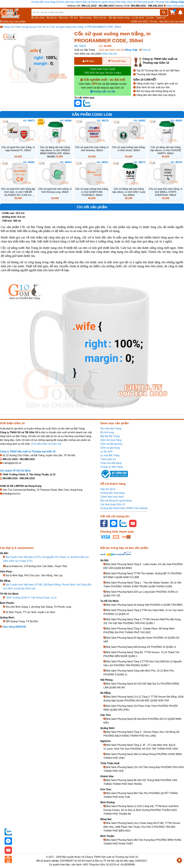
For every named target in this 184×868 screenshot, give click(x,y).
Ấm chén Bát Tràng (111, 429)
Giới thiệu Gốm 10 (126, 2)
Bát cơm (63, 18)
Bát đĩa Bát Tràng (110, 436)
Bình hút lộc (100, 18)
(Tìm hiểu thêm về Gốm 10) (46, 444)
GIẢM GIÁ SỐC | (140, 22)
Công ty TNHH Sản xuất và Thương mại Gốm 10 (28, 452)
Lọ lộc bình (138, 18)
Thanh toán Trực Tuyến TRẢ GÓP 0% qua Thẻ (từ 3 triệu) (103, 71)
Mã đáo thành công (119, 18)
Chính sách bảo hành (69, 2)
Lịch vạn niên (177, 22)
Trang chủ (7, 27)
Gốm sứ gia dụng (26, 27)
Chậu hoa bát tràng (111, 463)
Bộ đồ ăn (52, 18)
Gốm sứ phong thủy (111, 444)
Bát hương (86, 18)
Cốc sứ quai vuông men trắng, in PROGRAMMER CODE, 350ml (86, 27)
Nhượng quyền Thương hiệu (154, 2)
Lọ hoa (150, 18)
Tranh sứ (161, 18)
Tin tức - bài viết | (159, 22)
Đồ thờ (74, 18)
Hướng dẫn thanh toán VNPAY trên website (124, 508)
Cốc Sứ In (43, 27)
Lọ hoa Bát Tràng (110, 455)
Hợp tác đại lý (108, 489)
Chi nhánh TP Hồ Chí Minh (15, 471)
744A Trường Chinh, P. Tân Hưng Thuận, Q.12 (31, 598)
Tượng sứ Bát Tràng (111, 467)
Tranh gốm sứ (108, 459)
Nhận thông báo (174, 6)
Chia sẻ (145, 50)
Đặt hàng (88, 61)
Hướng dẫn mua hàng (44, 2)
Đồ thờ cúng (107, 432)
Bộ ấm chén (38, 18)
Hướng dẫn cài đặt (103, 92)
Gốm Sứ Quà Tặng (111, 440)
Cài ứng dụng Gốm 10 (113, 504)
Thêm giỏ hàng (117, 61)
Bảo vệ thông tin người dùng (98, 2)
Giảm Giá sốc (110, 54)
